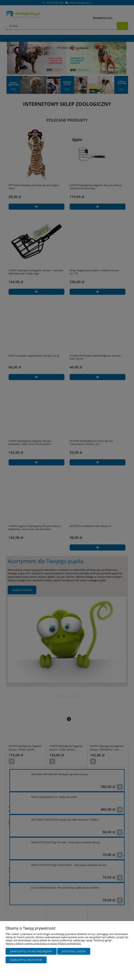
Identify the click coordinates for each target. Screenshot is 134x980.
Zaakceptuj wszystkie (26, 960)
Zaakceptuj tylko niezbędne (31, 953)
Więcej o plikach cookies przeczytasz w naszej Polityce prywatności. (44, 945)
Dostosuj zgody (74, 953)
